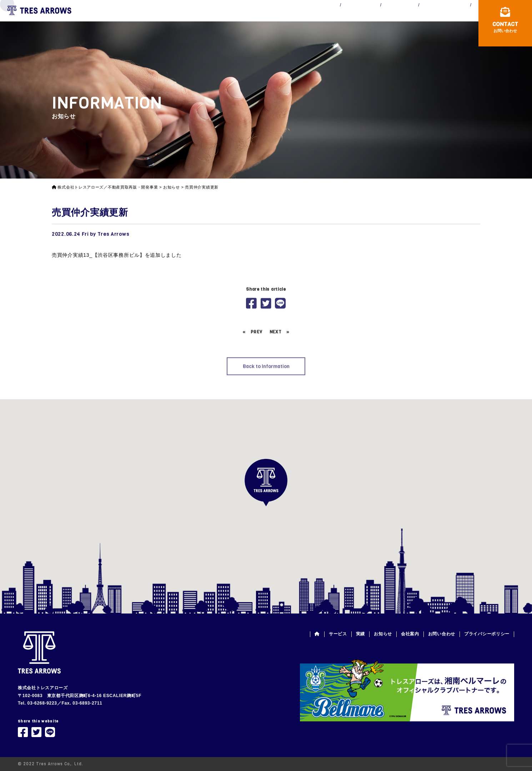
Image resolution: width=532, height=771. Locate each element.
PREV (257, 361)
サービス (338, 634)
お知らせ (383, 634)
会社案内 (410, 634)
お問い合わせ (442, 634)
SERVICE (262, 17)
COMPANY (418, 17)
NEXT (276, 361)
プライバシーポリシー (487, 634)
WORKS (308, 17)
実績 (360, 634)
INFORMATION (361, 17)
